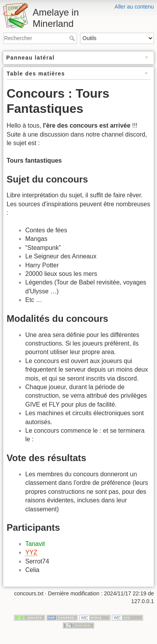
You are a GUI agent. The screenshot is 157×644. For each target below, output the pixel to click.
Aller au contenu (134, 7)
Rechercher (73, 38)
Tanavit (35, 544)
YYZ (31, 552)
